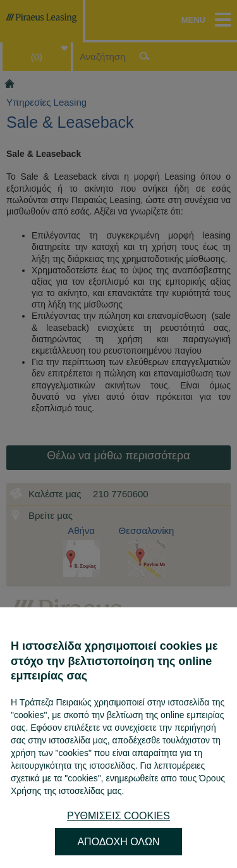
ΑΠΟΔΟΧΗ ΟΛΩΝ (118, 842)
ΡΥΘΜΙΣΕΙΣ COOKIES (118, 816)
